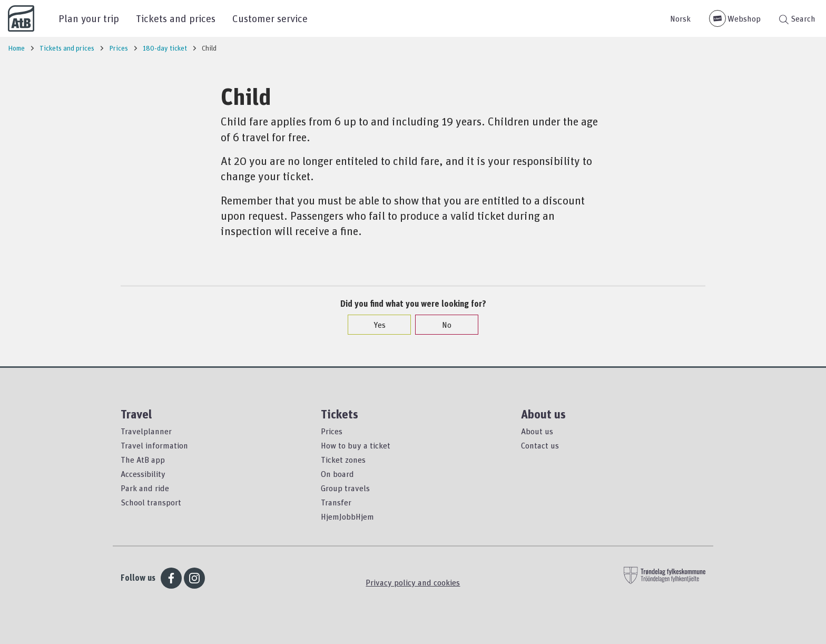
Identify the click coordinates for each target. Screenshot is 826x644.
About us (537, 431)
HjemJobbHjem (347, 516)
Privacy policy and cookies (413, 582)
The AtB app (143, 460)
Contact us (540, 445)
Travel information (154, 445)
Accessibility (143, 474)
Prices (332, 431)
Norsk (680, 18)
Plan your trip (89, 18)
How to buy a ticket (356, 445)
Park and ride (145, 488)
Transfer (336, 502)
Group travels (345, 488)
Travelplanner (146, 431)
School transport (151, 502)
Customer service (270, 18)
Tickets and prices (176, 18)
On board (337, 474)
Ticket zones (343, 460)
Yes (374, 325)
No (441, 325)
